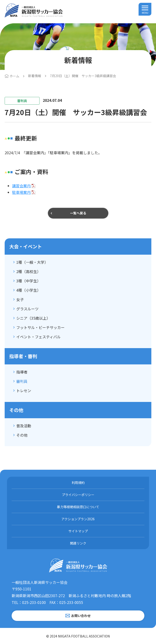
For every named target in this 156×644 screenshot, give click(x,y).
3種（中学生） (28, 281)
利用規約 (78, 483)
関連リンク (78, 543)
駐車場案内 (21, 192)
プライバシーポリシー (78, 495)
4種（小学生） (28, 290)
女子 (20, 299)
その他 (22, 435)
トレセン (24, 391)
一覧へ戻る (78, 213)
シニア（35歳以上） (33, 318)
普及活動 (24, 426)
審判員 (22, 381)
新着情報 (35, 76)
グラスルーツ (27, 309)
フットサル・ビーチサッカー (40, 327)
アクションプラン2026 (78, 519)
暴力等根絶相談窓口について (78, 507)
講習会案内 (21, 186)
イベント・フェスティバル (38, 337)
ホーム (14, 76)
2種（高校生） (28, 271)
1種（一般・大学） (32, 262)
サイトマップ (78, 531)
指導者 (22, 372)
